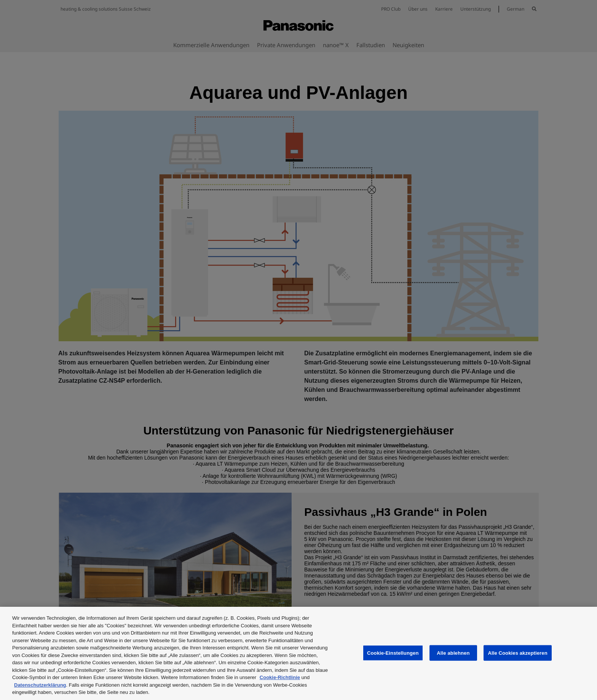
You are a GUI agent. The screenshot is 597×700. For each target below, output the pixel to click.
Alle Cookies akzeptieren (517, 653)
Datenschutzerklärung (40, 685)
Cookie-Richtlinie (280, 677)
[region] (298, 653)
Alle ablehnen (453, 653)
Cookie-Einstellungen (393, 653)
